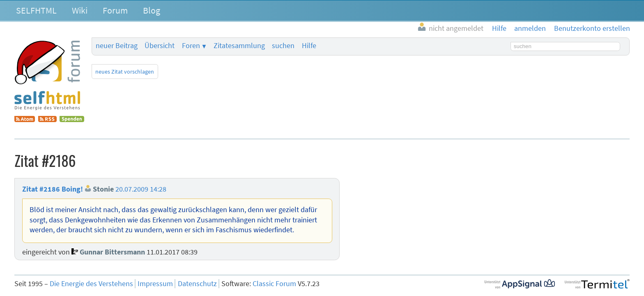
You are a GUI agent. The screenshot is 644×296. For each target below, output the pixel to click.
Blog (152, 10)
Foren (191, 46)
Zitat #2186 (41, 189)
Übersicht (160, 46)
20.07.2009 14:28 (141, 189)
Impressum (155, 284)
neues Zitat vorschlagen (125, 72)
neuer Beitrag (117, 46)
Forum (115, 10)
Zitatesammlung (239, 46)
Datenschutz (197, 284)
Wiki (80, 10)
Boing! (72, 189)
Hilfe (309, 46)
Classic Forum (274, 284)
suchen (283, 46)
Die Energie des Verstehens (91, 284)
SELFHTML (36, 10)
